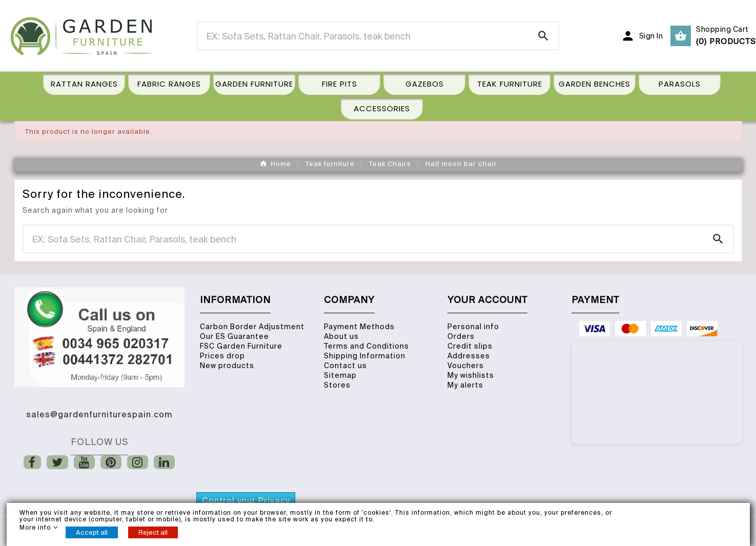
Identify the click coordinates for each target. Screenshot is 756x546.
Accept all (92, 532)
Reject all (153, 532)
